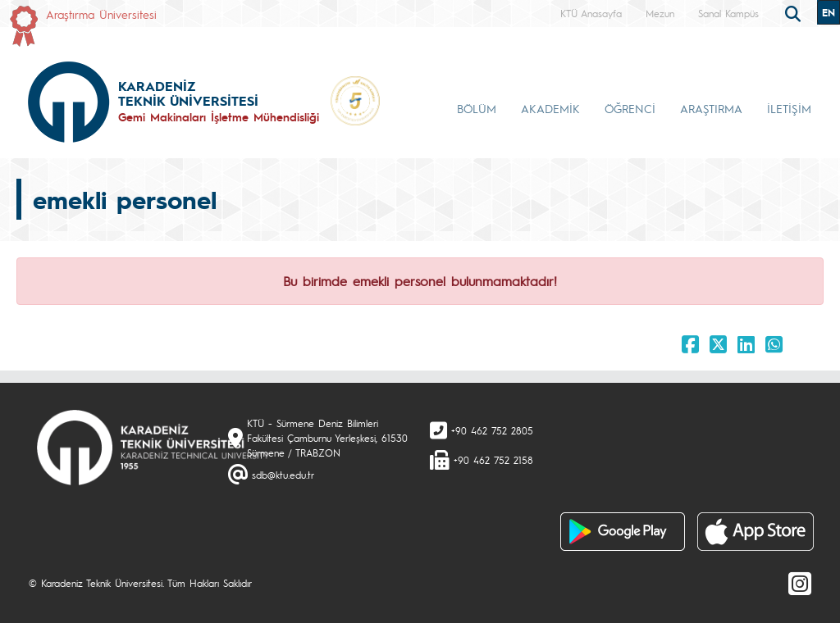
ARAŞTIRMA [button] (711, 108)
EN (829, 12)
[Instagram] (800, 583)
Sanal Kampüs (728, 13)
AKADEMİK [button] (550, 108)
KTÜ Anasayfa (591, 13)
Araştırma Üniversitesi (101, 14)
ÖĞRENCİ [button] (630, 108)
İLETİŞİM (789, 108)
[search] (795, 12)
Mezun (660, 13)
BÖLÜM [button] (477, 108)
